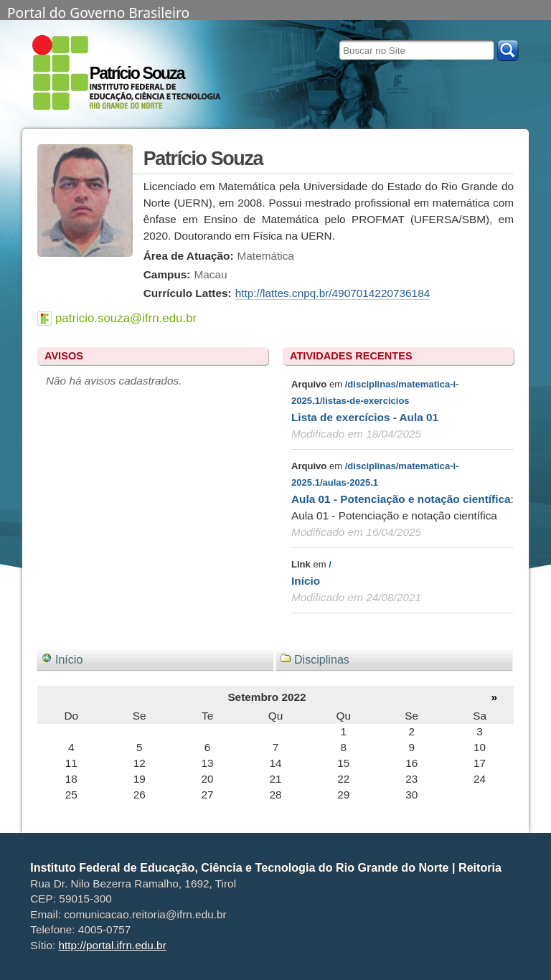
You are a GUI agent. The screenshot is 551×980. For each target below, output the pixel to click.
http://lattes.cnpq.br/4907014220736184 (333, 293)
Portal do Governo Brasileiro (98, 11)
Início (306, 581)
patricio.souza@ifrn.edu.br (126, 318)
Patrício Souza (137, 73)
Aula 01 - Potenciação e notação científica (401, 499)
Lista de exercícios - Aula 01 (365, 417)
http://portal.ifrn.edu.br (113, 945)
